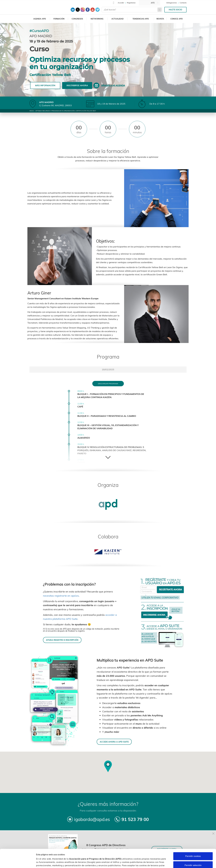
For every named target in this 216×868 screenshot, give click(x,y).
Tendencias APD (141, 19)
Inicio (32, 111)
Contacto (183, 3)
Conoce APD (177, 19)
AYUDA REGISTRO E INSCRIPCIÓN (62, 640)
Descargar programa (108, 384)
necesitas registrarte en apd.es (61, 596)
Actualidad (118, 19)
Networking (97, 19)
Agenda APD (40, 19)
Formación (59, 19)
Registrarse (131, 3)
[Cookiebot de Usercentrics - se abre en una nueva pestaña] (18, 863)
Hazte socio (175, 10)
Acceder (121, 3)
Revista (160, 19)
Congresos (77, 19)
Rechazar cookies (193, 856)
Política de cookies (146, 854)
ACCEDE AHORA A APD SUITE (114, 742)
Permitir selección (193, 847)
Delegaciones (172, 3)
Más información (45, 85)
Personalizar (146, 863)
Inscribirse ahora (77, 85)
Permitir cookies (193, 838)
